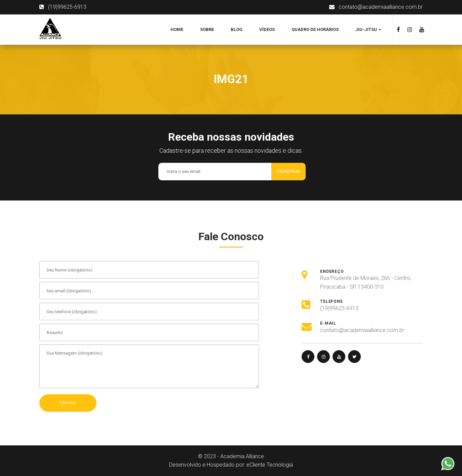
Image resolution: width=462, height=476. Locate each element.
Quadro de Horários (315, 29)
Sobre (207, 29)
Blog (237, 29)
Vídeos (267, 29)
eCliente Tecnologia (270, 465)
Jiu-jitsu (367, 29)
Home (177, 29)
